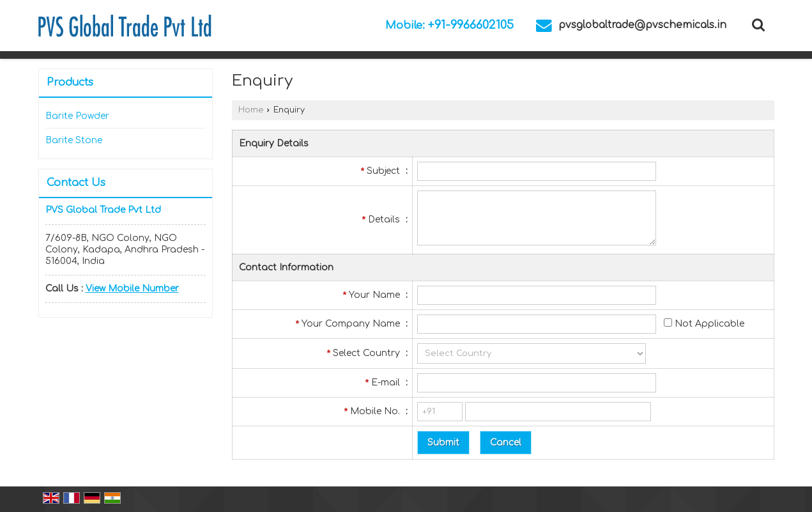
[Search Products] (757, 25)
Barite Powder (77, 116)
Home (251, 110)
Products (70, 82)
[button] (132, 289)
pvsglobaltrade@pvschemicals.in (642, 25)
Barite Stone (74, 140)
